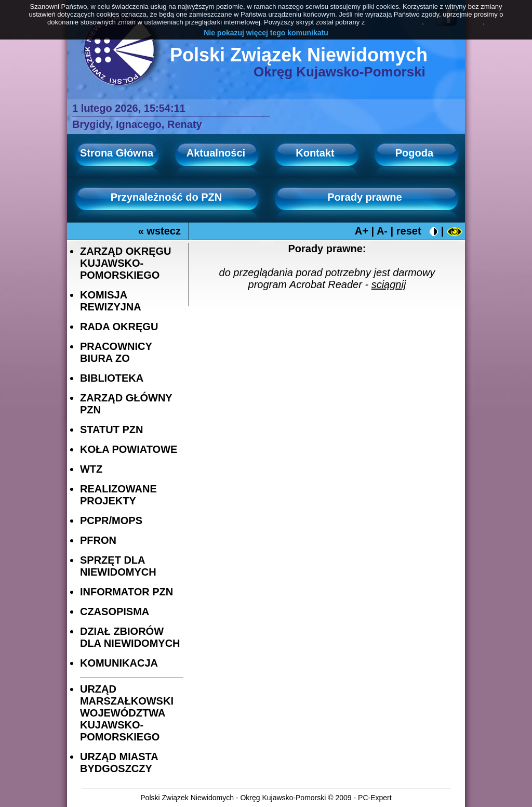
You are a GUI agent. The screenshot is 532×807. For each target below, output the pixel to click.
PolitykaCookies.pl (394, 22)
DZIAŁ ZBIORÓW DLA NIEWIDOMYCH (130, 637)
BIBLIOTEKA (112, 378)
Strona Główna (117, 153)
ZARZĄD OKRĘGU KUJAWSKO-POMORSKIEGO (126, 263)
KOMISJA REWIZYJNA (111, 301)
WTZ (91, 469)
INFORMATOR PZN (127, 592)
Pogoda (414, 153)
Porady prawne (364, 197)
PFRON (98, 540)
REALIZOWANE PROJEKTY (118, 495)
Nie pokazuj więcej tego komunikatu (266, 33)
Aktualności (216, 153)
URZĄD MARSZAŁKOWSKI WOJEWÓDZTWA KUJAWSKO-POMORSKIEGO (127, 713)
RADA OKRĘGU (119, 327)
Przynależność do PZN (167, 197)
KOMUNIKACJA (119, 663)
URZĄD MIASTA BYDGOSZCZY (119, 763)
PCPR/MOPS (111, 520)
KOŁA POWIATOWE (129, 449)
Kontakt (315, 153)
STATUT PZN (111, 429)
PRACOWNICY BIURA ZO (116, 352)
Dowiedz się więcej (454, 22)
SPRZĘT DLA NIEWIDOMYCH (118, 566)
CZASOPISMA (115, 611)
